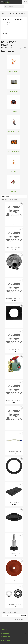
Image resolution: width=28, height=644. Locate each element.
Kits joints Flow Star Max (14, 426)
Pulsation (5, 27)
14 (8, 615)
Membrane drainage (14, 528)
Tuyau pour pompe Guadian (14, 452)
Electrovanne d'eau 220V (14, 375)
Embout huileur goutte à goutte (14, 299)
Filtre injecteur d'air (14, 349)
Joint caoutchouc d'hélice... (14, 247)
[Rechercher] (14, 7)
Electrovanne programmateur (14, 400)
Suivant (24, 615)
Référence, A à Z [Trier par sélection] (14, 196)
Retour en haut (20, 619)
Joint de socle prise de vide (14, 324)
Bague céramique (14, 222)
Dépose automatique (9, 31)
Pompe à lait (6, 25)
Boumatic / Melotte (12, 20)
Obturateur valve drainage (14, 553)
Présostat (14, 273)
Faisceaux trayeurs (8, 29)
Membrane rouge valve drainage (14, 579)
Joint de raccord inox (14, 477)
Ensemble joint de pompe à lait (14, 605)
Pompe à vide (6, 23)
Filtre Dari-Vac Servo (14, 502)
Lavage (5, 33)
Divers (5, 35)
